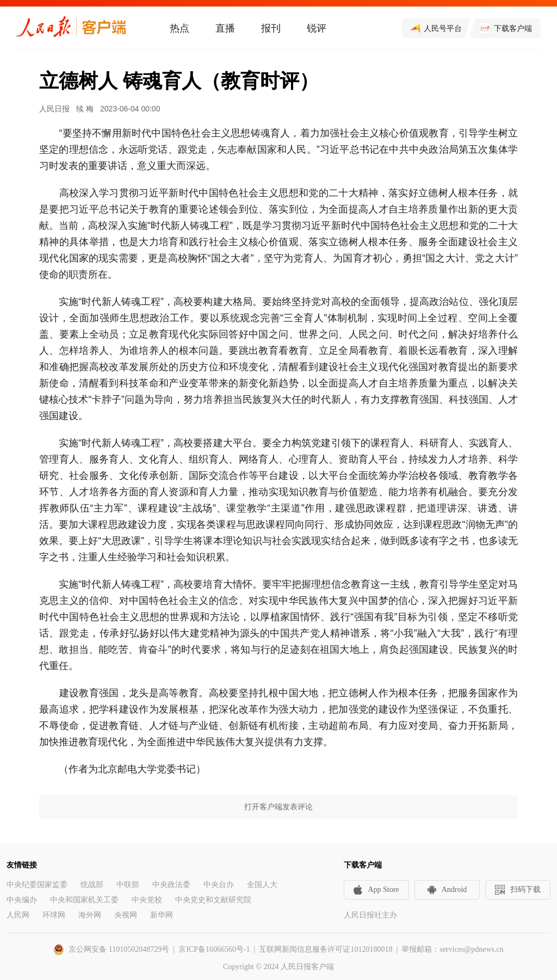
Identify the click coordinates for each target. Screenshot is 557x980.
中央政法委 (171, 885)
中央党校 (147, 900)
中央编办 (22, 900)
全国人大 (262, 885)
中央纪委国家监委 (37, 885)
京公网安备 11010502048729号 (119, 949)
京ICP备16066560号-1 (214, 949)
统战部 (92, 885)
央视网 (126, 915)
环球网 (54, 915)
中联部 (128, 885)
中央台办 (219, 885)
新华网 (162, 915)
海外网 (90, 915)
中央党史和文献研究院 (213, 900)
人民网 (18, 915)
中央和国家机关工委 (84, 900)
